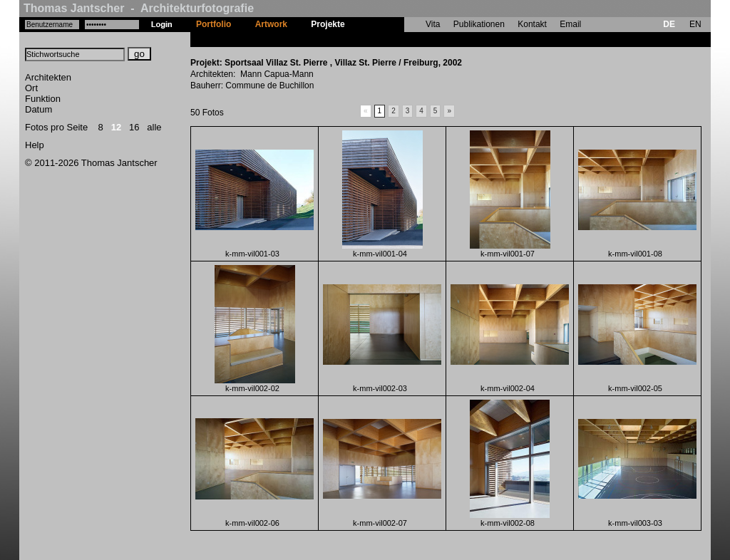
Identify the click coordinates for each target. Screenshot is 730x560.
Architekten (48, 77)
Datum (38, 109)
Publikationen (479, 24)
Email (570, 24)
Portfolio (214, 24)
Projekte (328, 24)
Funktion (43, 99)
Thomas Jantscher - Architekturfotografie (139, 8)
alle (154, 127)
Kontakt (532, 24)
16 (134, 127)
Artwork (271, 24)
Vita (433, 24)
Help (35, 145)
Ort (31, 88)
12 (116, 127)
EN (695, 24)
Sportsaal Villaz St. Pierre (408, 39)
